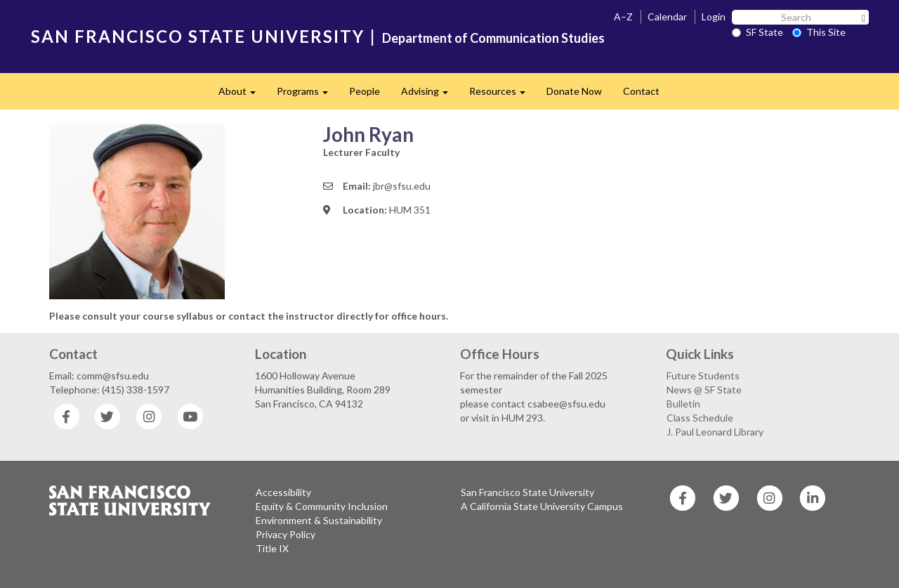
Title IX (272, 548)
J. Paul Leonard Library (715, 432)
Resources (503, 95)
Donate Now (574, 91)
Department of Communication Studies (493, 38)
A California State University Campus (542, 506)
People (365, 91)
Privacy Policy (286, 534)
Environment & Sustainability (319, 520)
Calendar (667, 17)
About (242, 95)
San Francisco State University (527, 492)
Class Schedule (700, 418)
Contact (641, 91)
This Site (819, 32)
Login (714, 17)
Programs (308, 95)
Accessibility (283, 492)
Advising (430, 95)
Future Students (703, 375)
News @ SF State (704, 390)
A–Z (623, 17)
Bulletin (683, 404)
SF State (757, 32)
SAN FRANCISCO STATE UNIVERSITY (198, 36)
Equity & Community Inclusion (322, 506)
